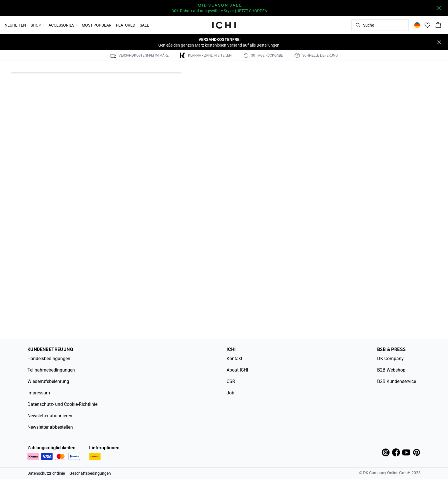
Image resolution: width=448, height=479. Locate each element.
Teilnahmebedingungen (51, 370)
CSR (231, 381)
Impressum (39, 393)
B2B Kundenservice (397, 381)
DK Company (390, 359)
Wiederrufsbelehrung (48, 381)
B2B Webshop (391, 370)
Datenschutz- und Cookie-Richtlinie (62, 404)
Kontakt (234, 359)
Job (230, 393)
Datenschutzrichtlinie (46, 473)
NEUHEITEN (15, 25)
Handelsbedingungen (49, 359)
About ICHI (237, 370)
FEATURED (126, 25)
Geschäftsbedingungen (90, 473)
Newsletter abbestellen (50, 427)
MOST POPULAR (97, 25)
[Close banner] (439, 8)
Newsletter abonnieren (50, 416)
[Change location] (417, 25)
